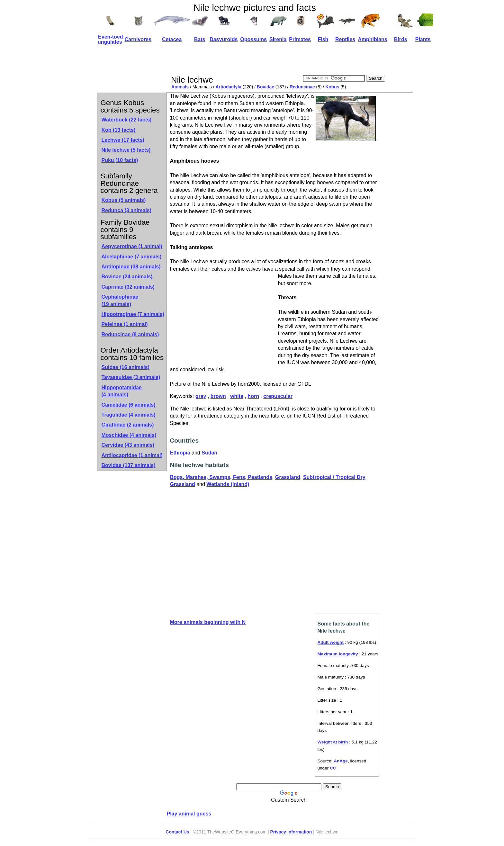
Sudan (209, 453)
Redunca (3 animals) (127, 210)
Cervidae (128, 445)
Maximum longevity (338, 654)
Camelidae (129, 405)
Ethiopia (180, 453)
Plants (423, 39)
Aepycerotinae (132, 246)
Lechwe (123, 140)
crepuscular (278, 396)
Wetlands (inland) (228, 484)
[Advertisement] (287, 60)
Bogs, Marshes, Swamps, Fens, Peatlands (221, 477)
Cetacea (172, 39)
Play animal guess (189, 814)
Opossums (253, 39)
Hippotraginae (133, 314)
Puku (120, 160)
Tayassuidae (131, 377)
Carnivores (138, 39)
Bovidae (265, 87)
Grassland (288, 477)
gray (201, 396)
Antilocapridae (132, 455)
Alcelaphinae (132, 257)
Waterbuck (127, 120)
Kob (119, 130)
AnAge (341, 761)
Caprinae (128, 287)
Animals (180, 87)
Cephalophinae (120, 300)
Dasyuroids (224, 39)
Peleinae (125, 324)
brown (218, 396)
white (237, 396)
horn (253, 396)
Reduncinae (302, 87)
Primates (300, 39)
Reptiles (345, 39)
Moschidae (129, 435)
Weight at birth (333, 742)
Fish (323, 39)
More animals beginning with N (208, 622)
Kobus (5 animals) (124, 200)
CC (333, 768)
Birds (401, 39)
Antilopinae (131, 267)
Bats (200, 39)
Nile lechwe (126, 150)
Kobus (332, 87)
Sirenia (278, 39)
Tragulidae (129, 415)
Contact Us (177, 832)
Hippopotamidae (122, 391)
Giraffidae (128, 425)
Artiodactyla (229, 87)
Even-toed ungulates (110, 39)
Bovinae (127, 277)
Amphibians (373, 39)
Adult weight (331, 642)
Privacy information (291, 832)
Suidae (126, 367)
